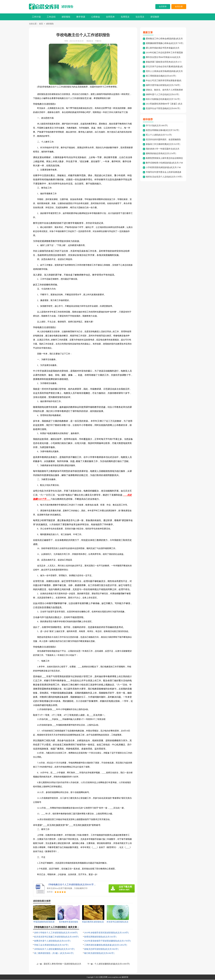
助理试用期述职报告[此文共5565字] (100, 937)
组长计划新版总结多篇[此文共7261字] (163, 99)
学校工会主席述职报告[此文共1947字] (51, 945)
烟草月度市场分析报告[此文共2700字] (163, 85)
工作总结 (51, 17)
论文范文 (140, 17)
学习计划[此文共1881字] (157, 126)
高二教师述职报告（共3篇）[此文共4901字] (54, 953)
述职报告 (67, 7)
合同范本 (110, 17)
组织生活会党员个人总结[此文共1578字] (164, 177)
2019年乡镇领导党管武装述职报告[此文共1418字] (106, 933)
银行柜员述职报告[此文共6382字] (99, 953)
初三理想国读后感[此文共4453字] (161, 76)
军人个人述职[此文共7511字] (159, 135)
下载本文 (98, 41)
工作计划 (36, 17)
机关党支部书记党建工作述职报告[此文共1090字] (56, 937)
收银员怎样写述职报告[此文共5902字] (101, 949)
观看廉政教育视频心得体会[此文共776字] (165, 44)
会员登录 (163, 7)
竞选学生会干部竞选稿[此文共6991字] (163, 109)
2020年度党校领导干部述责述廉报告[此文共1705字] (107, 941)
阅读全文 (90, 41)
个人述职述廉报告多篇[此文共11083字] (112, 964)
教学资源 (81, 17)
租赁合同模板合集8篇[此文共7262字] (163, 130)
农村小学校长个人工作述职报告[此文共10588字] (56, 933)
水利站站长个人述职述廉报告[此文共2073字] (54, 949)
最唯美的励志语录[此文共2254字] (161, 154)
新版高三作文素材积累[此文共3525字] (163, 144)
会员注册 (179, 7)
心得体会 (96, 17)
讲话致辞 (155, 17)
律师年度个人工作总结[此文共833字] (163, 95)
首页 (41, 24)
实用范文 (125, 17)
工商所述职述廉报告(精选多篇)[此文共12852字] (106, 945)
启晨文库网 (103, 977)
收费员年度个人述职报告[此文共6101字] (52, 941)
